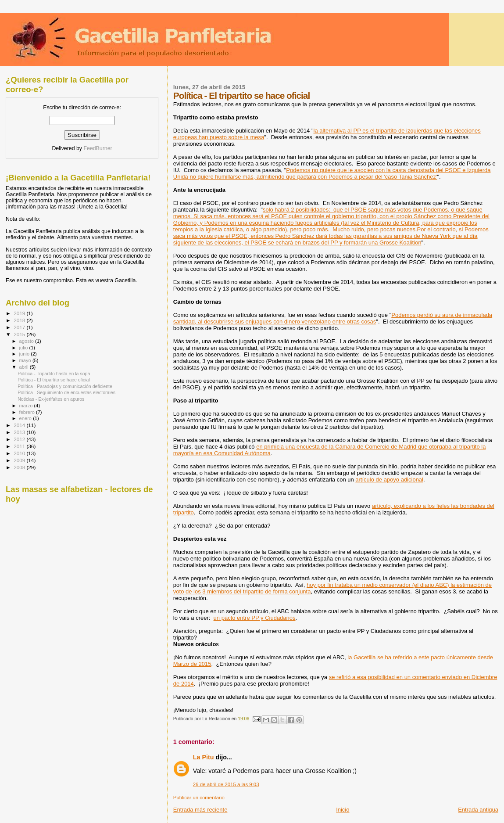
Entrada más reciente (200, 810)
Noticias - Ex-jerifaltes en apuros (51, 399)
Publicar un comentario (199, 798)
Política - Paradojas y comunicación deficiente (65, 386)
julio (24, 348)
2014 (20, 425)
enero (26, 418)
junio (25, 354)
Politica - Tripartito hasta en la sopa (54, 374)
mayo (26, 360)
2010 (20, 453)
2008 (20, 467)
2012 (20, 439)
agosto (27, 341)
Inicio (343, 810)
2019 (20, 313)
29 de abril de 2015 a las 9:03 (226, 784)
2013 (20, 432)
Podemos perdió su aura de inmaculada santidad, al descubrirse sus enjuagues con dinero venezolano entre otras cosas (333, 318)
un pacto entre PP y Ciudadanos (255, 618)
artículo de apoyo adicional (389, 480)
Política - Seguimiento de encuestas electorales (66, 392)
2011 (20, 446)
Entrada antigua (478, 810)
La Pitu (204, 757)
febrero (28, 412)
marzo (27, 406)
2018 (20, 320)
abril (25, 367)
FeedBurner (98, 148)
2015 (20, 334)
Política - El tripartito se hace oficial (54, 380)
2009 (20, 460)
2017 (20, 327)
